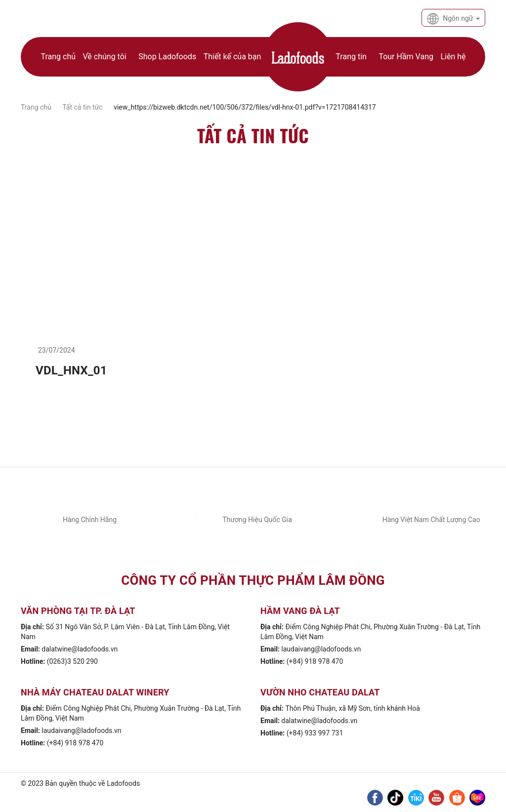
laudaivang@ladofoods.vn (321, 649)
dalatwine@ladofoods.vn (80, 649)
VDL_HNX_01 (71, 370)
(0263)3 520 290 (72, 661)
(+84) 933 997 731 (315, 733)
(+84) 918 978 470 (315, 661)
